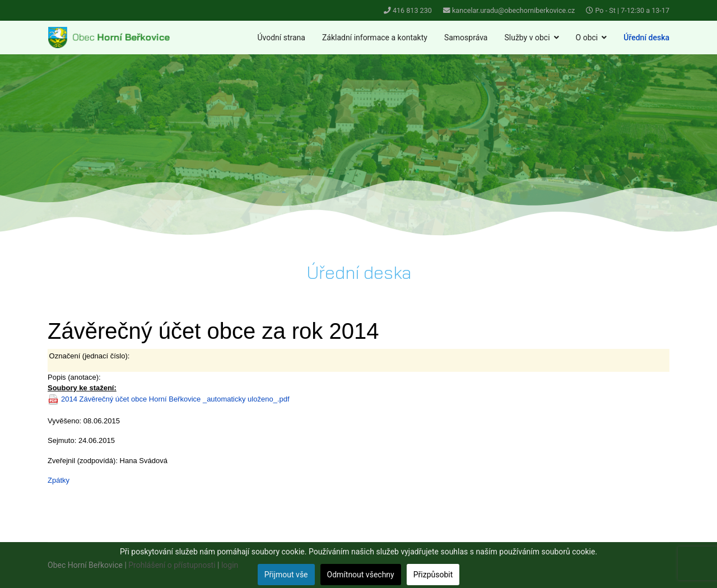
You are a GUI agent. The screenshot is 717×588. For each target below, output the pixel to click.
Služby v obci (527, 38)
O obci (587, 38)
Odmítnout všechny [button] (361, 575)
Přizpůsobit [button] (433, 575)
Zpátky (59, 480)
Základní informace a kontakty (375, 38)
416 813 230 (412, 10)
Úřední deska (646, 38)
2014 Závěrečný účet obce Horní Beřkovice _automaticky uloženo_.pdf (175, 399)
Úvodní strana (281, 38)
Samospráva (466, 38)
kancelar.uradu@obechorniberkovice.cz (513, 10)
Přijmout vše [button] (286, 575)
